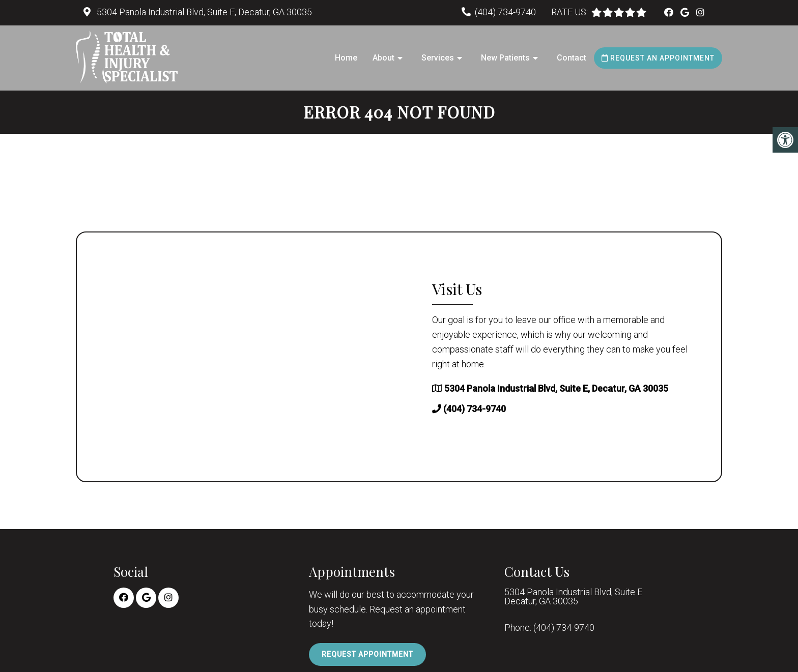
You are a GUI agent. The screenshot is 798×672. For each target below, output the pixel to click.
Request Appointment (367, 654)
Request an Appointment (658, 58)
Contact (572, 58)
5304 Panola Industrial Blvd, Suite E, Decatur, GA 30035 (203, 12)
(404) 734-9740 (505, 12)
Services (438, 58)
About (383, 58)
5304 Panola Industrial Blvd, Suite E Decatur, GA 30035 (573, 597)
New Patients (505, 58)
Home (346, 58)
